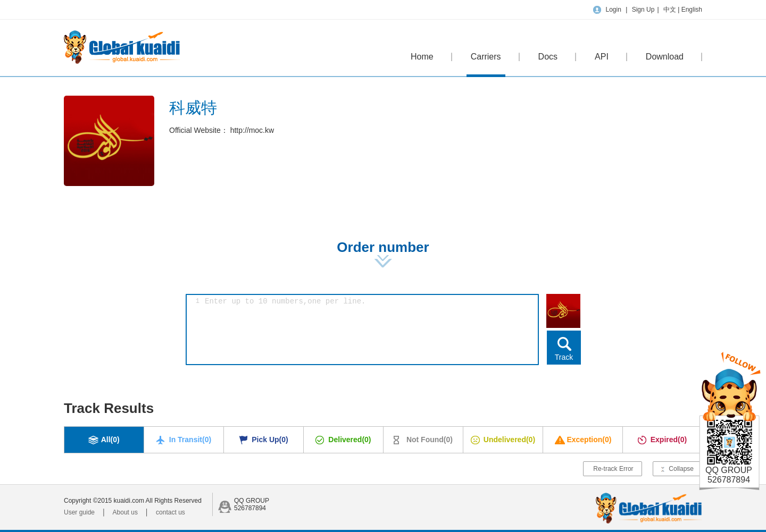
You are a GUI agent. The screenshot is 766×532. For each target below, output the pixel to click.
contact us (170, 512)
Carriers (486, 65)
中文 (671, 10)
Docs (548, 57)
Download (665, 57)
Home (422, 57)
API (602, 57)
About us (125, 512)
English (692, 10)
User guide (79, 512)
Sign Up (643, 10)
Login (613, 10)
